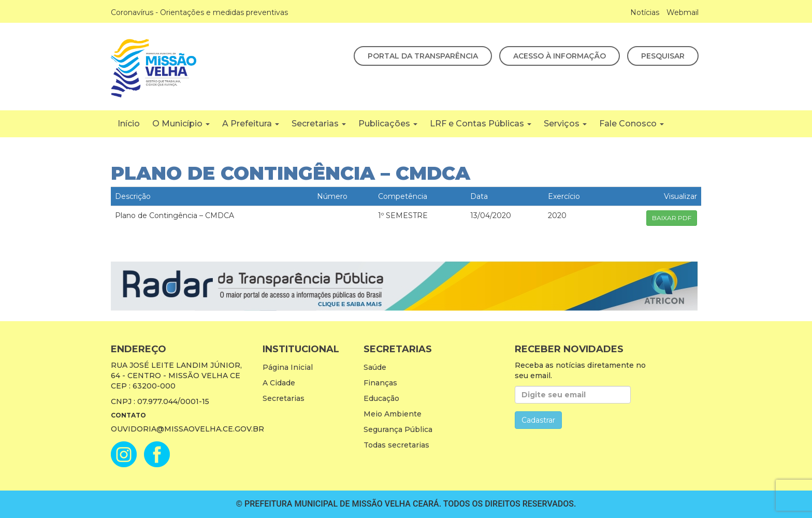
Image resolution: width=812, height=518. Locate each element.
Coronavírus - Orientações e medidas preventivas (199, 12)
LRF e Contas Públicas (481, 124)
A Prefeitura (251, 124)
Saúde (375, 367)
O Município (181, 124)
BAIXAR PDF (672, 218)
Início (129, 124)
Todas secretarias (396, 445)
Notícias (645, 12)
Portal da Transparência (423, 56)
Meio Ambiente (393, 414)
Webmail (683, 12)
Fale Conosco (632, 124)
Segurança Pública (398, 429)
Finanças (380, 383)
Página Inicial (288, 367)
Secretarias (319, 124)
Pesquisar (663, 56)
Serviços (565, 124)
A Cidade (279, 383)
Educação (381, 398)
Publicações (388, 124)
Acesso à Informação (560, 56)
